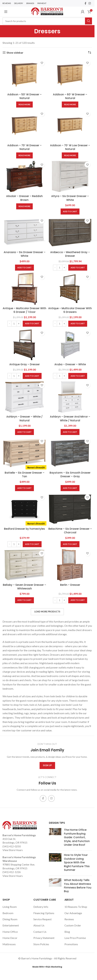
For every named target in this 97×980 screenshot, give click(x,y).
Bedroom (8, 913)
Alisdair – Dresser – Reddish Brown (25, 198)
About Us (39, 925)
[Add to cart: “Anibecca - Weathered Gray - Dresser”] (78, 268)
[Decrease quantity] (55, 268)
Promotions (71, 944)
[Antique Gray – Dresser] (24, 345)
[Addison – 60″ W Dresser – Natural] (70, 75)
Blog (67, 932)
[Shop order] (89, 53)
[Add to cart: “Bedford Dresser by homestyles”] (32, 544)
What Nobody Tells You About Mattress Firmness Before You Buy (78, 886)
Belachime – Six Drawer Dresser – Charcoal (70, 531)
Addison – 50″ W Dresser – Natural (25, 96)
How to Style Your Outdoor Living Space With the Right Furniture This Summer (77, 862)
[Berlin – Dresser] (70, 565)
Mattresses (9, 944)
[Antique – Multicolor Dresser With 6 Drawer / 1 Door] (24, 289)
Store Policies (41, 944)
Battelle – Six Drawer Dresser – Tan (24, 475)
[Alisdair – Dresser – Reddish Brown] (24, 176)
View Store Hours (13, 850)
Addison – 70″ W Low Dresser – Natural (70, 147)
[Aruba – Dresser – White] (70, 345)
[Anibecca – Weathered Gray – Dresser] (70, 233)
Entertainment (11, 925)
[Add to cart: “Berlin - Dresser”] (78, 600)
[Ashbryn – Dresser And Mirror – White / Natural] (70, 397)
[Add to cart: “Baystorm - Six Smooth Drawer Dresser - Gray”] (70, 488)
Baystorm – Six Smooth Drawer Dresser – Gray (70, 475)
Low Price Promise (75, 938)
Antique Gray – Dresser (25, 364)
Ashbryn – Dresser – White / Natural (25, 418)
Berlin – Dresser (70, 585)
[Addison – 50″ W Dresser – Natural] (24, 75)
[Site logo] (47, 11)
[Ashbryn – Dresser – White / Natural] (24, 397)
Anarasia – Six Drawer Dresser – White (24, 254)
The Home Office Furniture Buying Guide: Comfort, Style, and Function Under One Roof (77, 837)
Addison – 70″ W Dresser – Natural (25, 147)
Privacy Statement (44, 938)
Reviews (69, 919)
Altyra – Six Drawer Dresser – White (70, 198)
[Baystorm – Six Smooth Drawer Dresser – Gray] (70, 453)
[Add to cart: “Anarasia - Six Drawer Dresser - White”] (24, 268)
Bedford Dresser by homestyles (24, 529)
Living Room (10, 907)
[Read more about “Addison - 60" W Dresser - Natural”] (70, 105)
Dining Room (10, 919)
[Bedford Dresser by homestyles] (24, 509)
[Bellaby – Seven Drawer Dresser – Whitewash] (24, 565)
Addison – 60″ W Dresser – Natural (70, 96)
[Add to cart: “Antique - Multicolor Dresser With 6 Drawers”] (78, 324)
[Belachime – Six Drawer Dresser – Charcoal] (70, 509)
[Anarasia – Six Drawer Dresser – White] (24, 233)
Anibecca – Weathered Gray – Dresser (70, 254)
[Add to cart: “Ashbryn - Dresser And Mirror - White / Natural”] (70, 432)
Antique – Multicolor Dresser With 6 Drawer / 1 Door (25, 310)
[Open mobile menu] (6, 12)
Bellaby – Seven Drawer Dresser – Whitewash (24, 587)
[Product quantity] (60, 268)
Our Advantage (73, 913)
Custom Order (73, 925)
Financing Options (44, 913)
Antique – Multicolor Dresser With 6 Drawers (70, 310)
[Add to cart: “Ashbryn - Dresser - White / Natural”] (24, 432)
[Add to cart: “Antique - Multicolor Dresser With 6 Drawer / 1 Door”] (32, 324)
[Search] (47, 21)
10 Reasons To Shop (76, 907)
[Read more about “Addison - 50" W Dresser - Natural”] (24, 105)
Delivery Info (41, 907)
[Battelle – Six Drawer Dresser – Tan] (24, 453)
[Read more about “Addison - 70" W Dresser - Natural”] (24, 155)
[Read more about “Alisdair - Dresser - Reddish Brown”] (24, 206)
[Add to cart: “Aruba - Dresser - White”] (78, 376)
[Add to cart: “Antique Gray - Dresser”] (32, 376)
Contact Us (40, 932)
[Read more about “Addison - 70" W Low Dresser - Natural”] (70, 155)
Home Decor (10, 938)
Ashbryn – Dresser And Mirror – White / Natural (70, 418)
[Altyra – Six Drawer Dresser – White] (70, 176)
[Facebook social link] (85, 3)
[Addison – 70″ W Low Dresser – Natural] (70, 126)
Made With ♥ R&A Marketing (47, 967)
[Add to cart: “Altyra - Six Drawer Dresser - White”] (70, 212)
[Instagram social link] (90, 3)
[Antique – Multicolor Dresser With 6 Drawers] (70, 289)
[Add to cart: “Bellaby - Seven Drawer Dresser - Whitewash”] (24, 600)
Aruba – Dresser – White (70, 364)
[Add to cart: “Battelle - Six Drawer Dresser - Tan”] (24, 488)
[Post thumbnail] (55, 838)
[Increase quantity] (64, 268)
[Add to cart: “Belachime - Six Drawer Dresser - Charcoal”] (70, 544)
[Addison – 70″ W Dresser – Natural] (24, 126)
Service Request (42, 919)
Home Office (10, 932)
